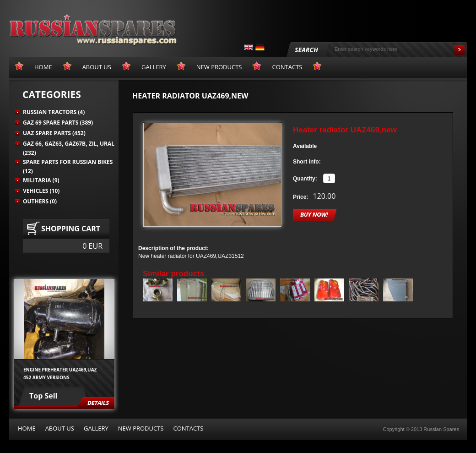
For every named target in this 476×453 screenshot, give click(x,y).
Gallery (96, 428)
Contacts (188, 428)
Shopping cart (71, 229)
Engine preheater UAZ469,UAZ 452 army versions (60, 373)
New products (141, 428)
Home (27, 428)
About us (60, 428)
